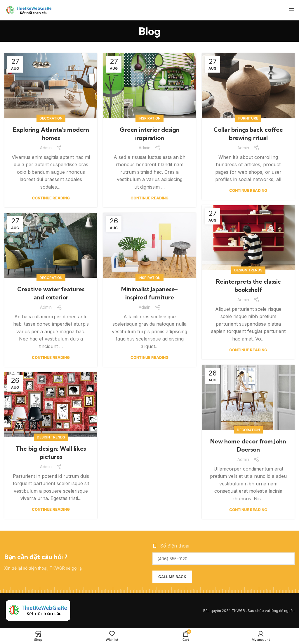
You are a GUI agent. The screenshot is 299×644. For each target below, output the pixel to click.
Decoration (51, 118)
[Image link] (38, 610)
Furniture (248, 118)
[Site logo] (31, 10)
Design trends (248, 270)
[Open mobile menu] (292, 10)
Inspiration (149, 118)
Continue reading (51, 198)
